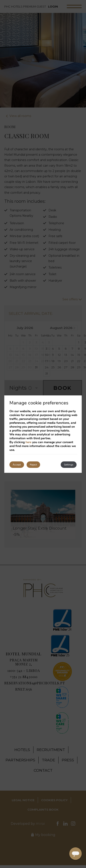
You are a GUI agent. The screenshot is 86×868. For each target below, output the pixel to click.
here (28, 442)
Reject (33, 465)
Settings (69, 465)
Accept (17, 465)
